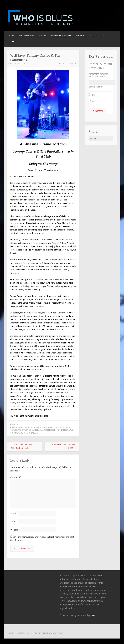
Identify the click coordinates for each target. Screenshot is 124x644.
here (93, 615)
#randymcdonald (65, 430)
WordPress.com (57, 633)
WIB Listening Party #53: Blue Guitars (23, 446)
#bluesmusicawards (46, 427)
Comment (16, 477)
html (93, 95)
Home (11, 36)
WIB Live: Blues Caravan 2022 (63, 446)
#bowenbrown (63, 427)
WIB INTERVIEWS (26, 36)
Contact (13, 42)
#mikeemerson (49, 430)
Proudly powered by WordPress (22, 633)
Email (14, 522)
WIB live (42, 36)
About (105, 36)
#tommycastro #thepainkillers (24, 433)
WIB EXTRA (81, 36)
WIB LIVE (16, 424)
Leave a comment (69, 64)
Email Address (97, 77)
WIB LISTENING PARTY (61, 36)
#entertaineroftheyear (20, 430)
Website (14, 530)
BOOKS (94, 36)
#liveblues (37, 430)
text (93, 101)
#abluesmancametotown (24, 427)
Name (14, 514)
